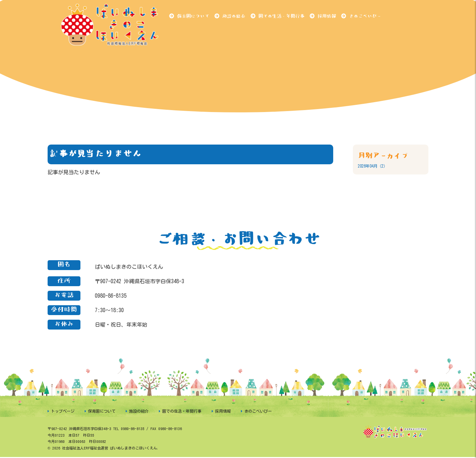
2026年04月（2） (373, 166)
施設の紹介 (234, 16)
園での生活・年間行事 (281, 16)
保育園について (193, 16)
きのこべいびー (365, 16)
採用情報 (327, 16)
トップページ (63, 411)
